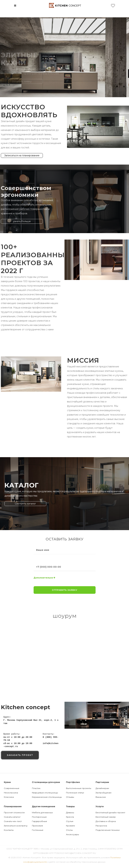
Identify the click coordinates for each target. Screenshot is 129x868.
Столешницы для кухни (46, 782)
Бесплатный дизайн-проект (110, 812)
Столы (69, 830)
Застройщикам (103, 793)
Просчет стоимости (14, 812)
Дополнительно (44, 578)
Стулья (70, 821)
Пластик (36, 788)
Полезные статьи (75, 793)
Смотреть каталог (44, 499)
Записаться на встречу (16, 826)
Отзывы (70, 797)
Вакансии (101, 797)
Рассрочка (101, 826)
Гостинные (38, 830)
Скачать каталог (12, 817)
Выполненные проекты (79, 788)
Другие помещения (44, 806)
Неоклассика (11, 793)
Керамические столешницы (47, 797)
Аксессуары (72, 834)
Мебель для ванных (42, 812)
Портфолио (73, 782)
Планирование (13, 806)
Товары (70, 806)
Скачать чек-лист (13, 821)
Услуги (100, 806)
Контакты (9, 830)
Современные (12, 788)
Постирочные (39, 817)
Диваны (70, 812)
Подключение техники (108, 830)
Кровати (70, 826)
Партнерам (102, 782)
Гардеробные (39, 821)
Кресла (70, 817)
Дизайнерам (102, 788)
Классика (9, 797)
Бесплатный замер (106, 817)
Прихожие (37, 826)
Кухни (7, 782)
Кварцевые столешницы (45, 793)
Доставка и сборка (106, 821)
